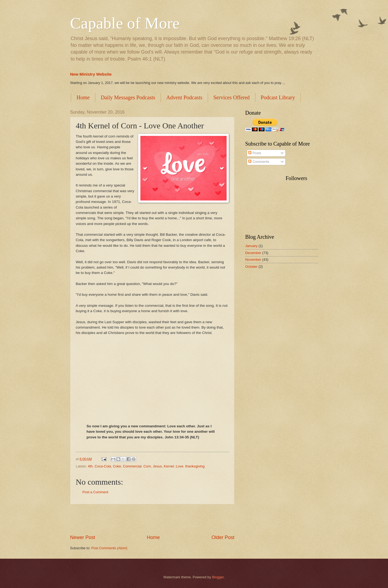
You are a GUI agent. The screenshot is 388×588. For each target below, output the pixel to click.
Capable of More (125, 23)
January (251, 246)
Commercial (132, 466)
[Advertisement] (152, 519)
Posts (255, 153)
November (253, 260)
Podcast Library (278, 97)
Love (179, 466)
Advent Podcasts (184, 97)
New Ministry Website (91, 74)
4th (90, 466)
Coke (117, 466)
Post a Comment (95, 492)
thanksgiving (195, 466)
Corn (147, 466)
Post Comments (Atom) (109, 548)
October (251, 267)
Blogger (218, 577)
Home (83, 97)
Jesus (157, 466)
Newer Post (83, 537)
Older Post (223, 537)
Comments (259, 162)
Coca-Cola (103, 466)
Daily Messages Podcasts (128, 97)
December (253, 253)
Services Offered (232, 97)
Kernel (169, 466)
